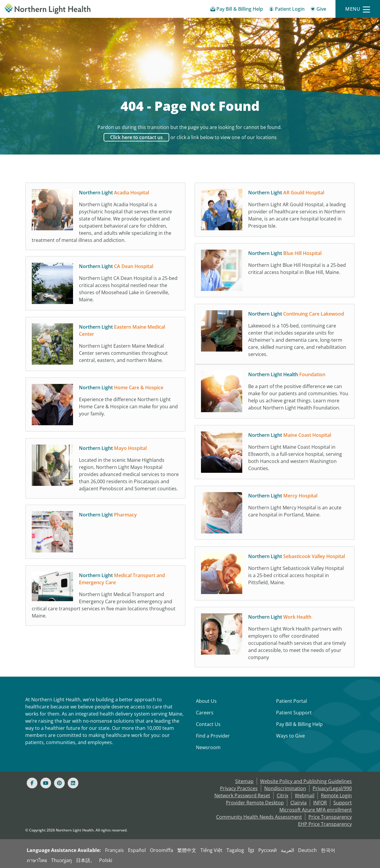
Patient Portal (292, 701)
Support (343, 803)
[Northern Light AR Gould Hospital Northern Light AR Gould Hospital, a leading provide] (275, 211)
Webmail (305, 795)
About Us (206, 701)
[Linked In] (73, 783)
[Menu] (358, 9)
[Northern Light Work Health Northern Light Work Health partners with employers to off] (275, 639)
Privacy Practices (239, 788)
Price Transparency (330, 817)
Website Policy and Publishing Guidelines (306, 781)
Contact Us (208, 724)
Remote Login (336, 795)
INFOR (320, 803)
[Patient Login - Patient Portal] (287, 10)
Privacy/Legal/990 (332, 788)
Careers (205, 713)
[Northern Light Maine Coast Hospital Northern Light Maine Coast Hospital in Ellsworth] (275, 454)
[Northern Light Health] (47, 9)
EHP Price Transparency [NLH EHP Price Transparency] (325, 824)
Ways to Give (290, 736)
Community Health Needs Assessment (259, 817)
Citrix (282, 795)
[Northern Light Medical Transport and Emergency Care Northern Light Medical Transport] (105, 597)
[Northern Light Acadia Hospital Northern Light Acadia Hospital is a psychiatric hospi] (105, 218)
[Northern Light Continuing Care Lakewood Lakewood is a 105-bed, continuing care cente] (275, 335)
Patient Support (294, 713)
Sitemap (244, 781)
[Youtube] (46, 783)
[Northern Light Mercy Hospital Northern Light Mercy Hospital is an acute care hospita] (275, 514)
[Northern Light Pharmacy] (105, 533)
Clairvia (299, 803)
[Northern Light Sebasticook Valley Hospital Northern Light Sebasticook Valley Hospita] (275, 575)
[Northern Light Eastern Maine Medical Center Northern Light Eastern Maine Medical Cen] (105, 346)
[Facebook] (32, 783)
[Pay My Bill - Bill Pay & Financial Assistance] (237, 10)
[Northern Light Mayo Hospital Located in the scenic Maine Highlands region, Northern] (105, 470)
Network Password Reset (242, 795)
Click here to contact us (136, 137)
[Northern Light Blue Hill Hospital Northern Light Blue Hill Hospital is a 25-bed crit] (275, 272)
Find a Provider (213, 736)
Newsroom (208, 747)
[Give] (318, 10)
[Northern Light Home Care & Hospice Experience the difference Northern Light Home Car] (105, 406)
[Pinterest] (59, 783)
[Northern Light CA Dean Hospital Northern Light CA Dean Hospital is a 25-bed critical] (105, 285)
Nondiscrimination (285, 788)
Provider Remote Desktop (255, 803)
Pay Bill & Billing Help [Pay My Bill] (299, 724)
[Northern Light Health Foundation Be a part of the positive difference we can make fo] (275, 396)
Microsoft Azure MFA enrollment (316, 810)
